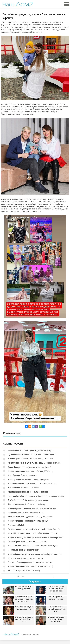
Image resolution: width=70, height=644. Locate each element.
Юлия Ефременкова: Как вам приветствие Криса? (28, 479)
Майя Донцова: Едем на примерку (22, 475)
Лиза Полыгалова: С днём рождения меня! (26, 513)
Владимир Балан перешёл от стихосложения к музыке (31, 562)
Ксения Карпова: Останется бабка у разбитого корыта (30, 459)
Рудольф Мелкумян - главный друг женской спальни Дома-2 (34, 529)
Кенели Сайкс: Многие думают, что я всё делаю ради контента (34, 463)
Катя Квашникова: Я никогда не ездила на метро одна (31, 450)
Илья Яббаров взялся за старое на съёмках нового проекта (33, 533)
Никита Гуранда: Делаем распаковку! (24, 550)
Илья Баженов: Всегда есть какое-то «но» (25, 558)
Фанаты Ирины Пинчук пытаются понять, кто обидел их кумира (35, 554)
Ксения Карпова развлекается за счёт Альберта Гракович (32, 508)
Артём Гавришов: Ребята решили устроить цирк (28, 500)
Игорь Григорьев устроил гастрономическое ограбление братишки (36, 537)
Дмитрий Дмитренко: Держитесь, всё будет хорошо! (30, 517)
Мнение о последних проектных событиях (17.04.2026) (30, 471)
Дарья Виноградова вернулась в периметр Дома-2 (29, 467)
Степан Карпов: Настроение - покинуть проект (27, 542)
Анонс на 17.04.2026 (16, 525)
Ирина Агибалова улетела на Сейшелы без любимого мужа (33, 546)
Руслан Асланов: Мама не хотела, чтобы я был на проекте (32, 455)
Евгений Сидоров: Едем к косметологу (24, 571)
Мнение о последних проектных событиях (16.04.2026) (30, 566)
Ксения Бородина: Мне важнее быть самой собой (29, 492)
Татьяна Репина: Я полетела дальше (23, 488)
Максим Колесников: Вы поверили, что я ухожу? (28, 521)
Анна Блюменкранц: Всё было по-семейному (27, 504)
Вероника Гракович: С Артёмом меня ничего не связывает (32, 484)
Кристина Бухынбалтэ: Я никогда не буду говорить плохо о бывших (36, 496)
